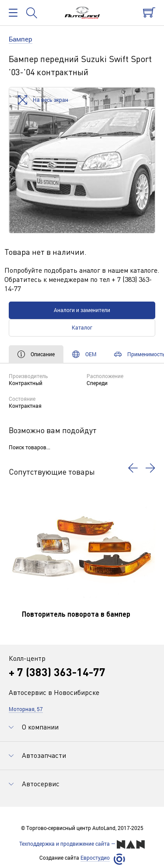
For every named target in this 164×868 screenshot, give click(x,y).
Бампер (21, 39)
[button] (133, 468)
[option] (82, 160)
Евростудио (95, 858)
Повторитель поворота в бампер (76, 614)
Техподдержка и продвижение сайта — (82, 844)
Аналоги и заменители (82, 310)
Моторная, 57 (26, 709)
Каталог (82, 327)
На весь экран (43, 100)
